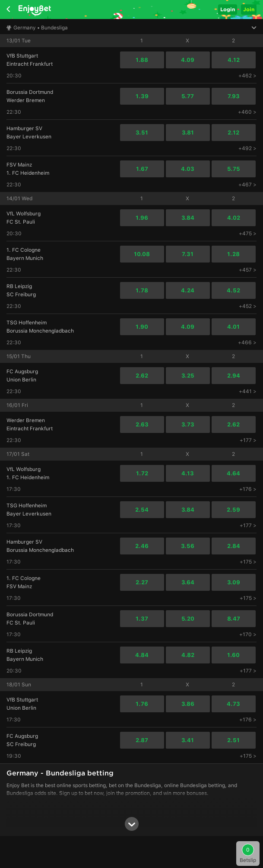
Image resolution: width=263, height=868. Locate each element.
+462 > (247, 76)
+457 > (248, 270)
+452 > (248, 306)
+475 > (248, 234)
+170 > (248, 634)
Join (249, 9)
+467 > (247, 185)
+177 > (248, 440)
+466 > (247, 343)
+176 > (248, 489)
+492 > (247, 148)
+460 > (247, 112)
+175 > (248, 562)
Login (228, 9)
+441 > (248, 391)
